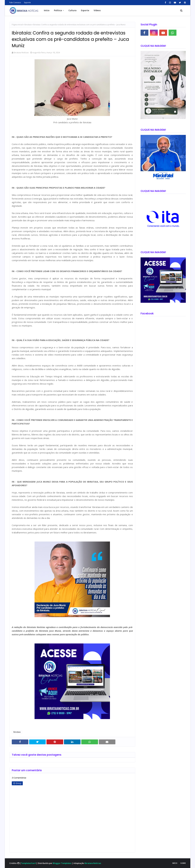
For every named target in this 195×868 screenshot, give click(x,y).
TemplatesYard (28, 863)
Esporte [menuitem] (85, 10)
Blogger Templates (62, 863)
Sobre (183, 863)
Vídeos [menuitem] (97, 10)
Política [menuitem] (58, 10)
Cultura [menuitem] (72, 10)
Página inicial (17, 25)
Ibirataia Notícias (21, 52)
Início (175, 863)
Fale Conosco (15, 2)
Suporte (27, 2)
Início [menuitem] (47, 10)
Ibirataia (28, 25)
